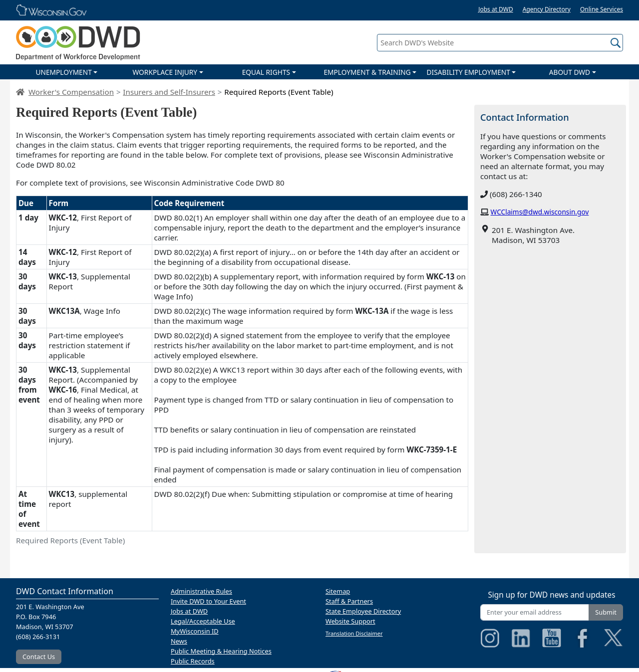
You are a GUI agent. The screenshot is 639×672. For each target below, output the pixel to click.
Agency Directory (547, 9)
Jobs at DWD (496, 9)
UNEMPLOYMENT (63, 72)
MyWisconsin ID (195, 631)
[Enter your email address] (535, 612)
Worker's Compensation (71, 92)
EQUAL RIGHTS (266, 72)
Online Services (602, 9)
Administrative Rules (201, 591)
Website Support (350, 621)
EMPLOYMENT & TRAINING (367, 72)
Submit (606, 612)
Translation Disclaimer (354, 633)
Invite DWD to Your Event (208, 601)
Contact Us (39, 657)
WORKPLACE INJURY (165, 72)
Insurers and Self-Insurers (169, 92)
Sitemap (338, 591)
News (179, 641)
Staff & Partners (349, 601)
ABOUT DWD (570, 72)
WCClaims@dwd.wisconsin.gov (540, 212)
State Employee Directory (363, 611)
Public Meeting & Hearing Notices (221, 651)
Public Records (193, 661)
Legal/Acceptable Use (203, 621)
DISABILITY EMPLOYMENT (469, 72)
